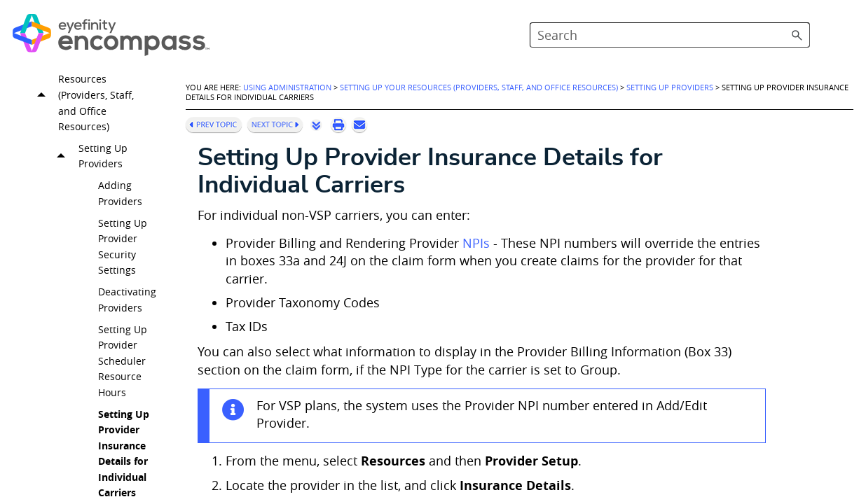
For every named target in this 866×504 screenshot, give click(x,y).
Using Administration (287, 87)
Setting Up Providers (90, 178)
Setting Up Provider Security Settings (123, 268)
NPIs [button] (476, 243)
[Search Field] (670, 35)
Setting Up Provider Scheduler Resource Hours (123, 383)
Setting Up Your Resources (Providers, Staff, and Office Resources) (84, 117)
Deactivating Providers (127, 321)
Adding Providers (120, 215)
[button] (797, 35)
